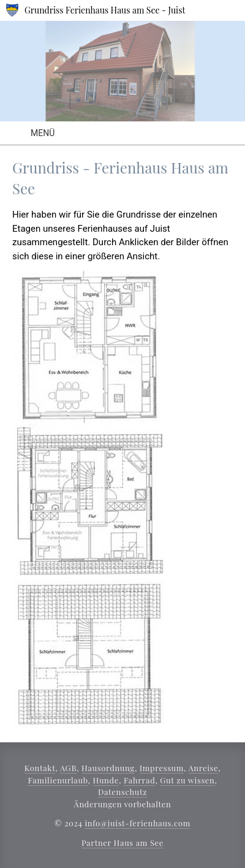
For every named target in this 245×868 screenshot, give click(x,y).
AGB (68, 768)
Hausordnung (108, 768)
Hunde (106, 780)
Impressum (162, 768)
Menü (43, 133)
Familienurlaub (58, 780)
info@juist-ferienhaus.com (138, 823)
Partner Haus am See (123, 843)
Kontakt (40, 768)
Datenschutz (123, 792)
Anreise (204, 768)
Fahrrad (139, 780)
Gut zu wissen (187, 780)
